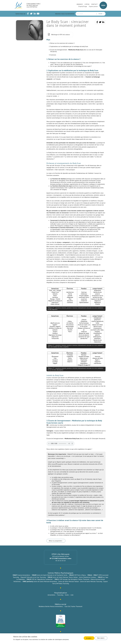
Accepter (89, 638)
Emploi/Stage (83, 6)
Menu (103, 5)
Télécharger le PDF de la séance (59, 35)
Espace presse (93, 6)
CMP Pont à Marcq (80, 575)
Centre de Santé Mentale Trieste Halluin (65, 577)
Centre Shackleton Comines (87, 577)
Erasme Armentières (24, 575)
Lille (72, 595)
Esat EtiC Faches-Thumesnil (73, 606)
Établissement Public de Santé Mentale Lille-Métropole (34, 5)
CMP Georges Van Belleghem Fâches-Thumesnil (74, 579)
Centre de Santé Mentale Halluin (69, 581)
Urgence (80, 4)
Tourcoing (60, 595)
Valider (101, 14)
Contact (94, 4)
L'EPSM (87, 4)
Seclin (67, 595)
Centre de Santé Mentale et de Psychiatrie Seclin (52, 575)
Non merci (101, 638)
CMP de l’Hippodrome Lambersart (42, 579)
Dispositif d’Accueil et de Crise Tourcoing (33, 577)
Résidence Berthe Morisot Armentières (51, 606)
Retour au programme (55, 541)
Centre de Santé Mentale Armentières (45, 581)
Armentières (51, 595)
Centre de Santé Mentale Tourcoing (91, 581)
